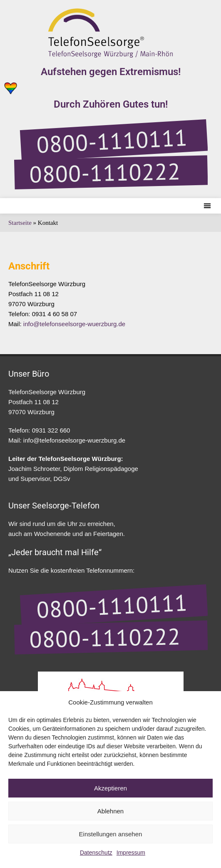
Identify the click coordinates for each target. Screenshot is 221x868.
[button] (207, 206)
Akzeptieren (110, 788)
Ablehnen (110, 811)
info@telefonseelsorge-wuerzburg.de (74, 324)
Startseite (20, 223)
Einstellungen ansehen (111, 834)
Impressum (131, 853)
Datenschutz (96, 853)
